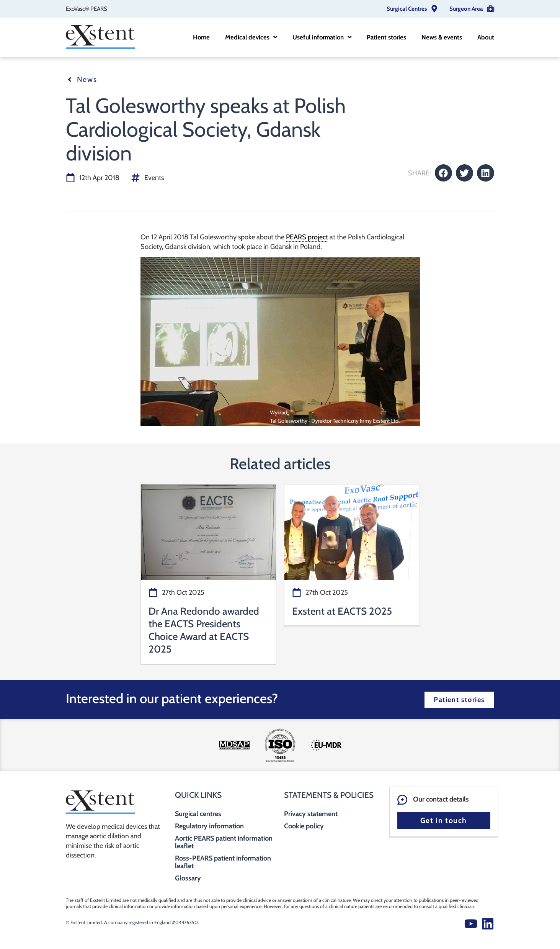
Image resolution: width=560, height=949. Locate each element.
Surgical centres (198, 814)
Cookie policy (304, 826)
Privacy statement (311, 814)
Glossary (188, 878)
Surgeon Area (466, 9)
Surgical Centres (407, 9)
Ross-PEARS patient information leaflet (223, 862)
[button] (443, 173)
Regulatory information (209, 826)
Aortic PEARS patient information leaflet (224, 842)
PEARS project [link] (307, 237)
